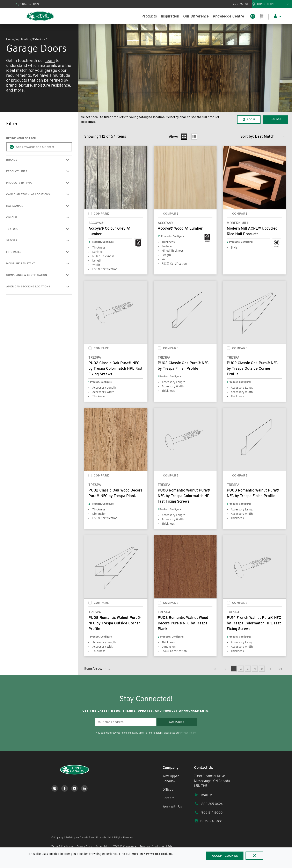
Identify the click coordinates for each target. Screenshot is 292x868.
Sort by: (247, 136)
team (50, 60)
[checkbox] (90, 214)
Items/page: (93, 669)
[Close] (254, 856)
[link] (215, 669)
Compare (101, 214)
